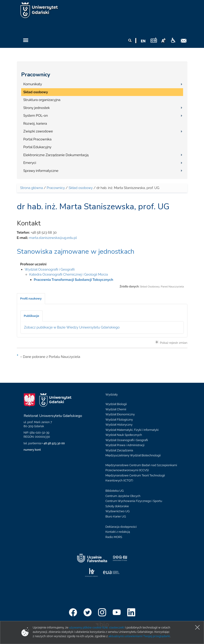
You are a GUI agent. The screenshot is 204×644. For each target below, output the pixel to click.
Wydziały (112, 394)
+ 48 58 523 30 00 (53, 443)
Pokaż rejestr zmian (171, 342)
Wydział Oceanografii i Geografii (50, 269)
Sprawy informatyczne (41, 171)
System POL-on (36, 116)
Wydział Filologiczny (119, 420)
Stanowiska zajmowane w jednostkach (76, 252)
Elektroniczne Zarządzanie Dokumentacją (56, 155)
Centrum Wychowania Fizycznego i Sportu (134, 501)
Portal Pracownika (38, 139)
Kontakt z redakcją (118, 532)
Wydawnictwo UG (118, 511)
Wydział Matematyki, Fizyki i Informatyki (132, 430)
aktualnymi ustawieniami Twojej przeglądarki (139, 636)
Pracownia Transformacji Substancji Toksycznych (74, 280)
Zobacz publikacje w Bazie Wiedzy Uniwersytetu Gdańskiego (72, 327)
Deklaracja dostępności (121, 527)
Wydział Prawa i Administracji (125, 445)
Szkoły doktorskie (117, 506)
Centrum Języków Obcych (123, 496)
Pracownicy (36, 75)
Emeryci (30, 163)
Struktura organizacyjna (42, 100)
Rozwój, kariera (35, 124)
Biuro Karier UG (116, 516)
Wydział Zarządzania (119, 450)
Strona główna (32, 188)
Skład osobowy (36, 92)
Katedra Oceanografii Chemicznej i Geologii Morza (69, 274)
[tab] (31, 299)
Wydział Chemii (116, 409)
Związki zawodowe (38, 131)
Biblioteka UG (115, 491)
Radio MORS (114, 537)
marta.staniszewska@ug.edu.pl (53, 238)
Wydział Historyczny (119, 425)
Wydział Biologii (116, 404)
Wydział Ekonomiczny (120, 414)
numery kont (32, 450)
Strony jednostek (37, 108)
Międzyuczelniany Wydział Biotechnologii (133, 455)
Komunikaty (33, 84)
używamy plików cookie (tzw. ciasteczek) (97, 627)
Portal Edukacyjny (38, 147)
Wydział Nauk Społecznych (124, 435)
